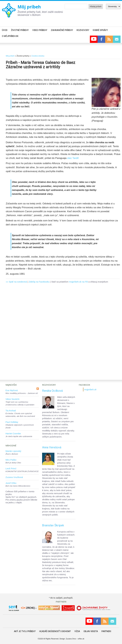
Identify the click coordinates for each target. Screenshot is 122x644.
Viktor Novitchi (12, 399)
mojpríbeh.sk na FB (78, 282)
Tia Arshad (11, 411)
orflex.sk (81, 639)
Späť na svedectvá (18, 282)
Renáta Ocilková (52, 391)
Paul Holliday (12, 422)
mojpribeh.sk (90, 389)
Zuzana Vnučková (14, 477)
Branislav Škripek (53, 525)
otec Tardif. (73, 158)
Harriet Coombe (13, 433)
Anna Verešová (52, 447)
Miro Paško (11, 460)
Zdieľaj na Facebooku (39, 282)
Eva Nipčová (12, 390)
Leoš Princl (11, 468)
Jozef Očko (11, 483)
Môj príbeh (29, 7)
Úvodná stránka (38, 56)
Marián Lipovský (13, 451)
